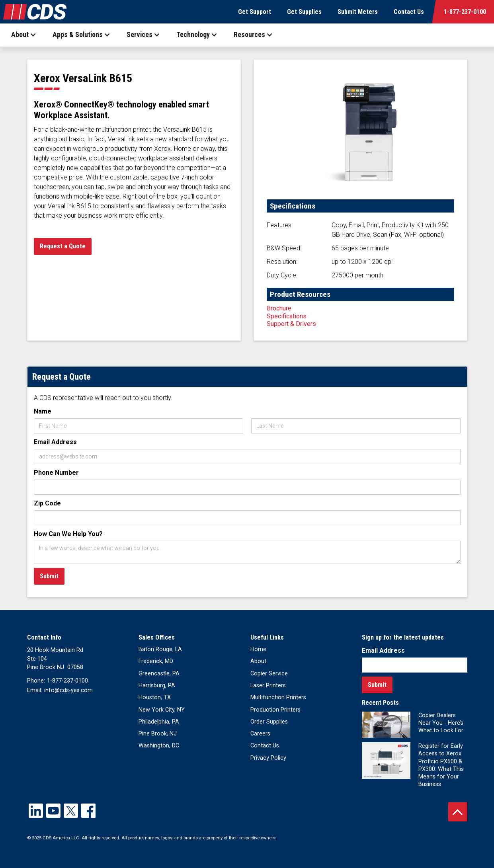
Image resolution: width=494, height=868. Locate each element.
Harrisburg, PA (157, 686)
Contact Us (409, 12)
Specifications (287, 316)
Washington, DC (159, 746)
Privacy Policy (268, 758)
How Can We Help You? (68, 534)
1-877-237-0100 (465, 12)
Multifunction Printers (278, 697)
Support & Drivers (291, 324)
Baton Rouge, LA (160, 649)
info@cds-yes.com (68, 690)
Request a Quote (63, 246)
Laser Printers (268, 686)
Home (258, 649)
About (258, 661)
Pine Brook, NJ (158, 734)
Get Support (255, 12)
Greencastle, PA (159, 674)
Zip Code (47, 503)
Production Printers (275, 710)
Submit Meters (358, 12)
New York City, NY (162, 710)
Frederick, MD (156, 661)
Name (43, 411)
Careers (260, 734)
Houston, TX (155, 697)
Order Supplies (269, 722)
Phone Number (56, 473)
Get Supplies (304, 12)
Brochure (279, 308)
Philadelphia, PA (159, 722)
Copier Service (269, 674)
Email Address (55, 442)
